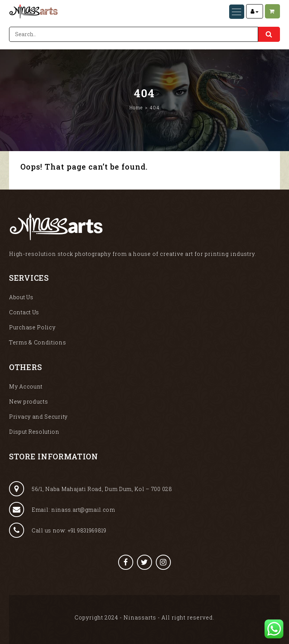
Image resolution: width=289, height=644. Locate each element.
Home (136, 107)
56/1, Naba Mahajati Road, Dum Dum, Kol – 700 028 (91, 489)
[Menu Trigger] (237, 12)
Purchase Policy (32, 327)
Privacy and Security (38, 417)
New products (28, 402)
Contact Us (24, 312)
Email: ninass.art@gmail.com (62, 509)
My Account (26, 386)
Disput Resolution (34, 432)
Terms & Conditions (38, 342)
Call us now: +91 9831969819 (58, 530)
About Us (21, 297)
